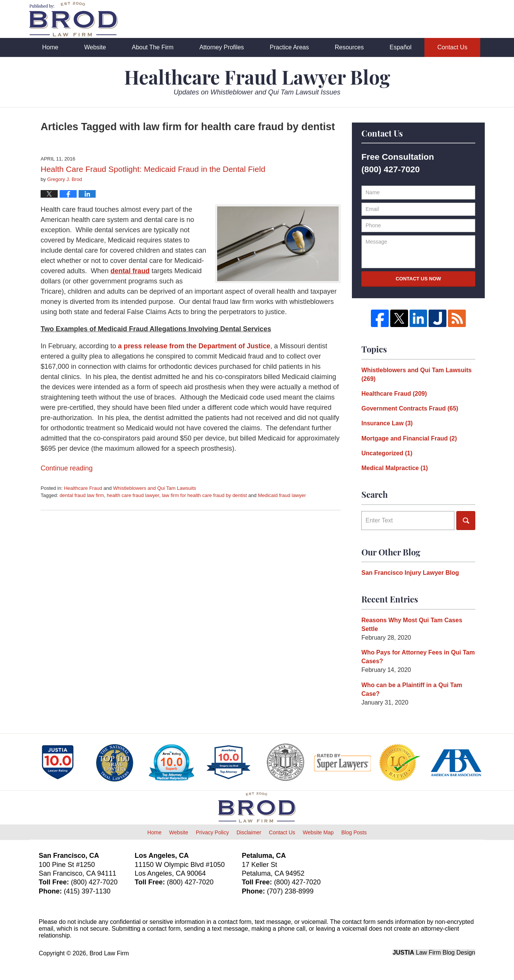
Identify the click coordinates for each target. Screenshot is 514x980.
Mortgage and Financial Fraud (409, 438)
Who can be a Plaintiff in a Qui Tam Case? (412, 689)
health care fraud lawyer (133, 495)
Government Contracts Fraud (410, 408)
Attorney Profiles (222, 47)
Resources (349, 47)
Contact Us (452, 47)
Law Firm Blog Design (434, 952)
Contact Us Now (418, 279)
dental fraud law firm (82, 495)
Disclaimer (249, 832)
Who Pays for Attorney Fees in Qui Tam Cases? (418, 657)
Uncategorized (387, 453)
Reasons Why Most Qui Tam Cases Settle (412, 624)
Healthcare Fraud (83, 488)
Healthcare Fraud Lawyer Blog (73, 19)
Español (400, 47)
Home (50, 47)
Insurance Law (387, 423)
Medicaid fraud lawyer (282, 495)
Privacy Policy (212, 832)
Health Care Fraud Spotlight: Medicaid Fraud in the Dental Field (153, 169)
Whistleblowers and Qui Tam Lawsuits (155, 488)
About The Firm (153, 47)
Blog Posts (354, 832)
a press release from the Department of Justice (194, 346)
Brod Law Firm (109, 953)
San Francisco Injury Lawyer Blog (410, 573)
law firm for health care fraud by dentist (204, 495)
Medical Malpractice (395, 468)
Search (466, 521)
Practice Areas (289, 47)
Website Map (318, 832)
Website (95, 47)
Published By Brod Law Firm (443, 20)
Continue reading (67, 468)
